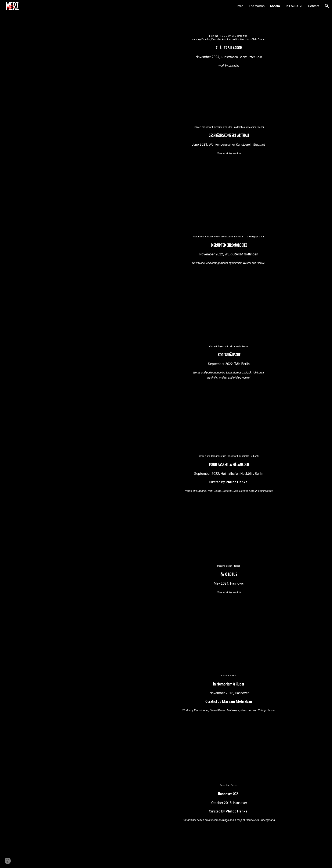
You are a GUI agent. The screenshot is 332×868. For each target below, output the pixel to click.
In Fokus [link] (292, 6)
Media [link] (275, 6)
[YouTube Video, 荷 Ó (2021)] (103, 603)
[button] (327, 6)
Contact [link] (314, 6)
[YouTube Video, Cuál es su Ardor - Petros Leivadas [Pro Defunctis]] (103, 73)
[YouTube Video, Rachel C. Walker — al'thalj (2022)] (103, 164)
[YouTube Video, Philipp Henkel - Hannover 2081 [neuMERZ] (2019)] (103, 822)
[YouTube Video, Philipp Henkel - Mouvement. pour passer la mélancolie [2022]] (103, 493)
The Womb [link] (257, 6)
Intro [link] (240, 6)
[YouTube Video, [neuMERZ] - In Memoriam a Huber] (103, 713)
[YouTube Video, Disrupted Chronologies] (103, 274)
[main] (229, 51)
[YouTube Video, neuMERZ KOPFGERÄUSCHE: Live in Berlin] (103, 384)
